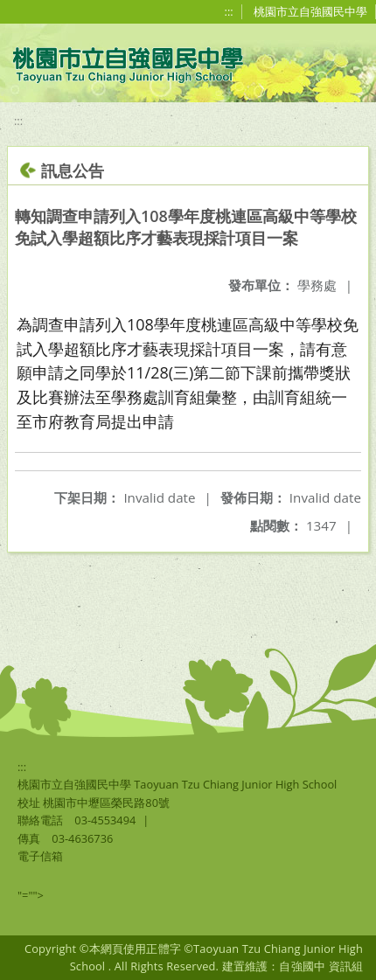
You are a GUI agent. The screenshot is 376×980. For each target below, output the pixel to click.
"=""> (31, 895)
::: (229, 11)
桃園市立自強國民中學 (310, 11)
